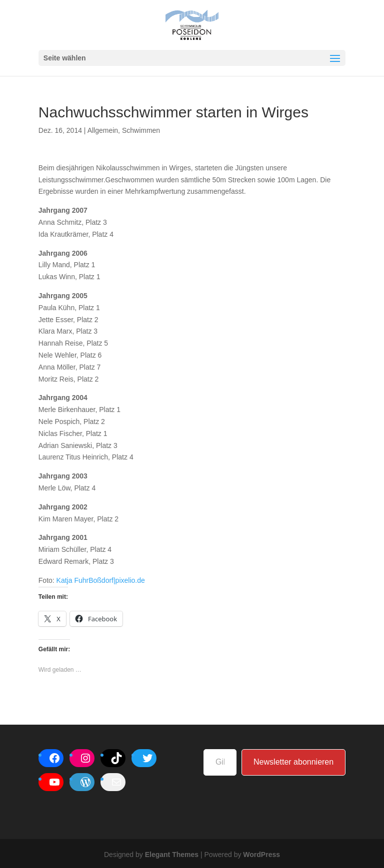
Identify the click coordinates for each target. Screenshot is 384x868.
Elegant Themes (172, 855)
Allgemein (103, 130)
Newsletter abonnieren (293, 762)
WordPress (261, 855)
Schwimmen (141, 130)
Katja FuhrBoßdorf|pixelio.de (101, 580)
